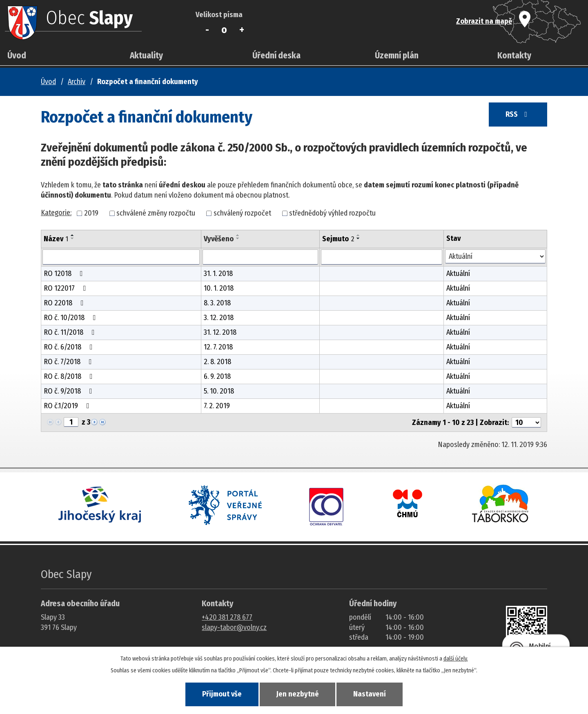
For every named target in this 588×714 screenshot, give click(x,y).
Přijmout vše (220, 694)
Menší (207, 30)
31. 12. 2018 (220, 332)
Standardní (224, 30)
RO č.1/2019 (68, 406)
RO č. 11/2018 (71, 332)
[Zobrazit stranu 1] (71, 422)
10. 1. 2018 (219, 288)
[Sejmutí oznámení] (381, 257)
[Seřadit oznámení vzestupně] (73, 235)
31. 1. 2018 (218, 274)
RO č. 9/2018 (70, 391)
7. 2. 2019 (217, 406)
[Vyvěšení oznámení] (260, 257)
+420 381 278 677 (227, 617)
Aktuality (146, 56)
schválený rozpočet (242, 213)
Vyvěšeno (219, 239)
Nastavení (372, 694)
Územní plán (397, 56)
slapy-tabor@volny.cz (234, 627)
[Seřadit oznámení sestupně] (73, 238)
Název (56, 239)
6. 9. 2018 (217, 376)
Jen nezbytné (298, 694)
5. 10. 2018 (219, 391)
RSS (517, 115)
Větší (242, 30)
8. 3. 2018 (217, 303)
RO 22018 (65, 303)
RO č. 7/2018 (69, 362)
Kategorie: (56, 213)
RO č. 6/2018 (70, 347)
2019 (91, 213)
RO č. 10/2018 (71, 318)
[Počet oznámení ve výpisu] (526, 423)
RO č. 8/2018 (70, 376)
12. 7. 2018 (218, 347)
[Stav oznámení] (495, 257)
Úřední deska (276, 56)
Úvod (17, 56)
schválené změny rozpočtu (156, 213)
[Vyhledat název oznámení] (121, 257)
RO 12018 (65, 274)
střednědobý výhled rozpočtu (332, 213)
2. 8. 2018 (217, 362)
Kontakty (514, 56)
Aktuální (458, 274)
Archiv (77, 82)
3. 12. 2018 (219, 318)
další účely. (456, 658)
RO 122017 (67, 288)
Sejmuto (338, 239)
